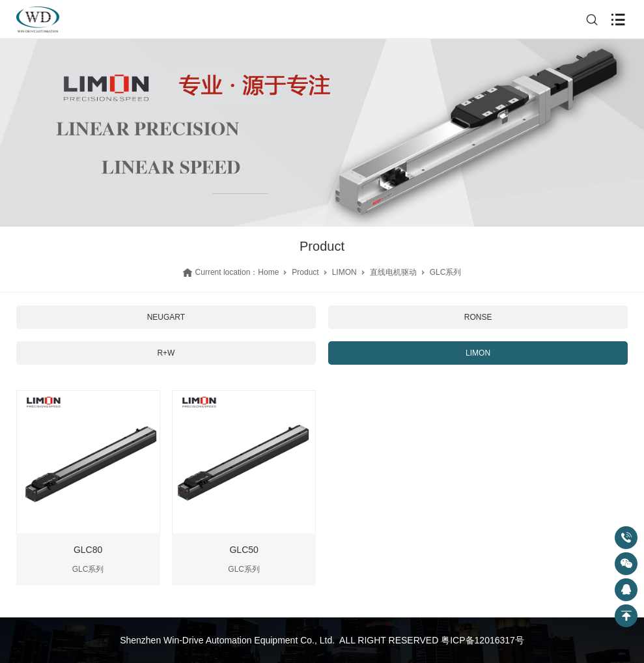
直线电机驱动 (393, 272)
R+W (166, 353)
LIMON (344, 272)
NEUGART (166, 317)
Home (268, 272)
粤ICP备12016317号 (483, 640)
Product (305, 272)
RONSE (478, 317)
